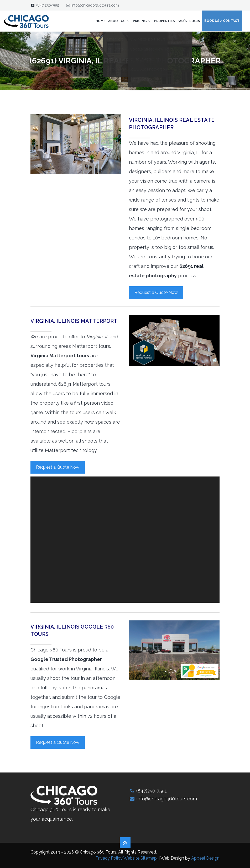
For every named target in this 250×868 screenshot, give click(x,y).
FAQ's (182, 21)
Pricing (142, 21)
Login (195, 21)
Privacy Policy (109, 858)
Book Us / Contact (222, 21)
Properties (165, 21)
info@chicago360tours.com (95, 5)
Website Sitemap (140, 858)
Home (101, 21)
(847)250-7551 (48, 5)
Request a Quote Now (156, 292)
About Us (119, 21)
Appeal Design (205, 858)
